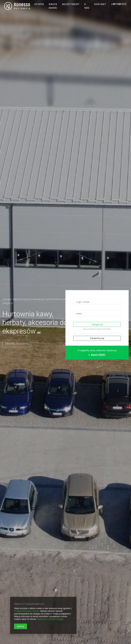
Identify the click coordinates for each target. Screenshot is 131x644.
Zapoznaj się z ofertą (17, 344)
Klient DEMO (97, 355)
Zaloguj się (97, 324)
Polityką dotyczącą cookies (27, 611)
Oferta (39, 4)
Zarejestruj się (97, 338)
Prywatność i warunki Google (50, 619)
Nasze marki (53, 6)
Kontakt (100, 4)
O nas (87, 6)
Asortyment (71, 4)
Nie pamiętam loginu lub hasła (97, 329)
